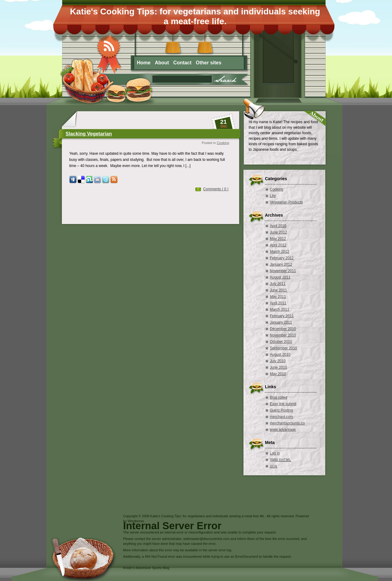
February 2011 (282, 316)
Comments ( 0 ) (216, 189)
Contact (183, 63)
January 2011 (281, 322)
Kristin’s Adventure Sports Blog (146, 568)
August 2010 (280, 355)
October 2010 (281, 342)
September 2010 (283, 348)
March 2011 (279, 309)
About (162, 63)
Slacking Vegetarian (89, 134)
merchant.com (281, 417)
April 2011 (278, 303)
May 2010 (278, 374)
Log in (275, 453)
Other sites (209, 63)
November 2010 (283, 335)
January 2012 (281, 264)
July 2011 (278, 284)
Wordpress (136, 521)
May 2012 (278, 239)
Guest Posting (281, 410)
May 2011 (278, 297)
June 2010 (278, 367)
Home (144, 63)
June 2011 (278, 290)
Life (273, 196)
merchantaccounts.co (287, 423)
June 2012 (278, 232)
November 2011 (283, 271)
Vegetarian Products (286, 202)
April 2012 (278, 245)
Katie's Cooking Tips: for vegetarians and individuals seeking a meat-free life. (195, 16)
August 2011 (280, 277)
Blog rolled (279, 397)
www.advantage (283, 430)
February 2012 (282, 258)
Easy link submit (283, 404)
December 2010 (283, 329)
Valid (281, 460)
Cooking (223, 143)
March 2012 (279, 252)
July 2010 (278, 361)
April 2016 (278, 226)
